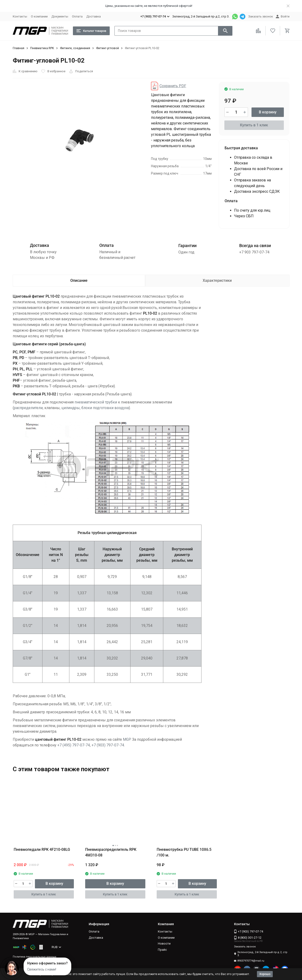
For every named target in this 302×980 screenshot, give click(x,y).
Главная (19, 48)
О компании (39, 16)
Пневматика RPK (42, 48)
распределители (28, 408)
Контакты (20, 16)
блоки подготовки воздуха (105, 408)
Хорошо (265, 974)
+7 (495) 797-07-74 (74, 745)
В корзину (268, 112)
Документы (60, 16)
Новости (164, 944)
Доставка (94, 16)
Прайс (162, 950)
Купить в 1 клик (254, 125)
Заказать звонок (261, 16)
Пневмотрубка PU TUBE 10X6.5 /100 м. (184, 852)
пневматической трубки (96, 402)
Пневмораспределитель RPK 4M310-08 (111, 852)
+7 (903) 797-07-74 (108, 745)
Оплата (77, 16)
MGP (127, 739)
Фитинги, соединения (75, 48)
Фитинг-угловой (107, 48)
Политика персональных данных (34, 957)
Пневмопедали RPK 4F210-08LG (42, 849)
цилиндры (71, 408)
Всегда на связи (255, 246)
